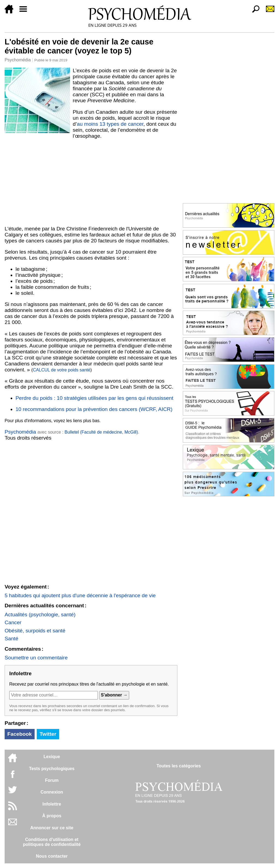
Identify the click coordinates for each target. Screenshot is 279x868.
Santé (11, 639)
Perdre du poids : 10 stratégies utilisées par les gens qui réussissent (94, 398)
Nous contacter (52, 856)
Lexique (52, 757)
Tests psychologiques (52, 769)
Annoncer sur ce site (52, 828)
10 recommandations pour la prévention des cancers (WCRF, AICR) (94, 409)
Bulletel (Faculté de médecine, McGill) (101, 432)
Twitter (48, 734)
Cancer (13, 622)
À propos (52, 816)
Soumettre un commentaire (36, 658)
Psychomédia (18, 60)
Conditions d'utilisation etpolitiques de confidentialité (52, 842)
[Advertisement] (91, 182)
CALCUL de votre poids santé (61, 370)
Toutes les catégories (178, 766)
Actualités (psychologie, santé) (40, 615)
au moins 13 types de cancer (110, 124)
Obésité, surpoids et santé (35, 631)
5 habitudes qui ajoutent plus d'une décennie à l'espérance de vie (80, 595)
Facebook (20, 734)
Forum (52, 780)
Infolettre (52, 804)
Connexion (52, 792)
